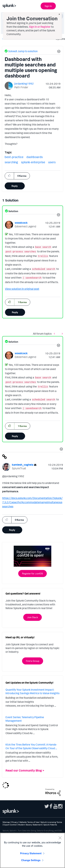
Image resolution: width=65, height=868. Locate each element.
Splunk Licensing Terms (51, 822)
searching (11, 162)
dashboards (35, 157)
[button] (58, 52)
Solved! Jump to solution (23, 51)
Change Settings (31, 860)
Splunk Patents (50, 825)
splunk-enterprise (33, 162)
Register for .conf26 (32, 573)
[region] (32, 850)
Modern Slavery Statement (30, 825)
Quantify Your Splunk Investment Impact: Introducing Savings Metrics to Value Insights (32, 691)
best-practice (14, 157)
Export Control (10, 825)
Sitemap (6, 822)
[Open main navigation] (60, 6)
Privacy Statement (31, 853)
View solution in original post (22, 289)
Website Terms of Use (29, 822)
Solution (13, 211)
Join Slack (32, 617)
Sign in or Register (40, 27)
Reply (15, 186)
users (52, 162)
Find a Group (33, 661)
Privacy (15, 822)
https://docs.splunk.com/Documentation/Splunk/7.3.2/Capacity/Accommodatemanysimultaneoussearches (32, 502)
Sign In (48, 6)
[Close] (60, 838)
